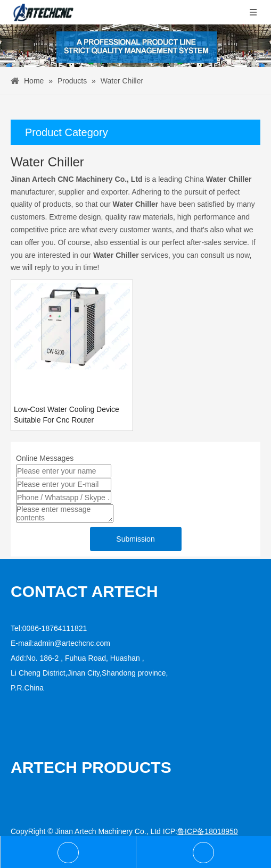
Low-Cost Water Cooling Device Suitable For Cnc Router (67, 415)
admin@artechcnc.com (72, 643)
